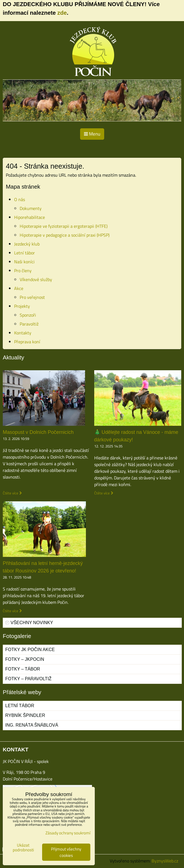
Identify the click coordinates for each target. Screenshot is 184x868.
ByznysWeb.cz (165, 861)
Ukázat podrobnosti (23, 848)
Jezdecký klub (27, 244)
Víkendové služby (36, 279)
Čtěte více (11, 493)
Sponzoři (28, 315)
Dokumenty (31, 208)
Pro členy (23, 271)
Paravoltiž (29, 324)
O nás (20, 199)
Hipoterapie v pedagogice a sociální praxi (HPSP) (65, 235)
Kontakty (23, 333)
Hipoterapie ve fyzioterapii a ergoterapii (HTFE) (64, 226)
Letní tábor (25, 253)
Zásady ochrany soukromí (68, 833)
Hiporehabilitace (30, 217)
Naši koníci (24, 262)
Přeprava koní (27, 342)
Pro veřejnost (32, 297)
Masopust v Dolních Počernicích (38, 432)
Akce (19, 288)
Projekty (22, 306)
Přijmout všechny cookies (66, 852)
